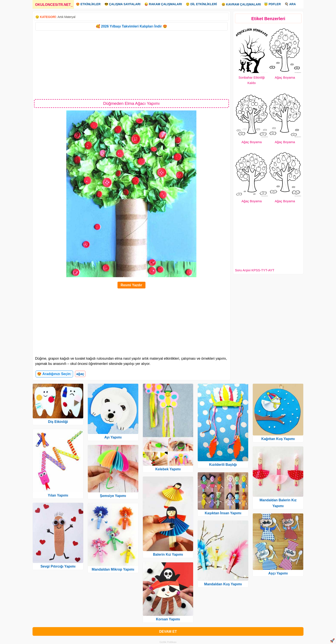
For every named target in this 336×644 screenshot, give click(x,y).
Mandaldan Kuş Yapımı (223, 584)
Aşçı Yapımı (278, 573)
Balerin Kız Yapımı (168, 554)
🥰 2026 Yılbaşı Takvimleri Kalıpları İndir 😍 (131, 26)
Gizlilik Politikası (168, 642)
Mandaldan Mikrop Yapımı (113, 569)
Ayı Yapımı (113, 437)
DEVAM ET (168, 632)
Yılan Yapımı (58, 495)
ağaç (80, 374)
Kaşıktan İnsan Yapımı (223, 513)
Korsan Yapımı (168, 619)
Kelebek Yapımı (168, 469)
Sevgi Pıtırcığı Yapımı (58, 566)
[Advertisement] (131, 65)
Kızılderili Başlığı (223, 465)
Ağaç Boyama (285, 77)
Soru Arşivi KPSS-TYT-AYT (255, 270)
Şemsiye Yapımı (113, 496)
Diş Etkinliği (58, 422)
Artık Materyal (66, 17)
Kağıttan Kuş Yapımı (278, 439)
